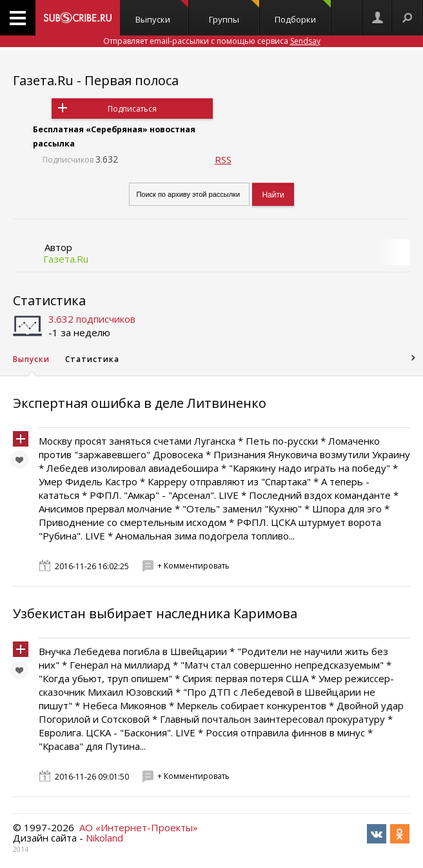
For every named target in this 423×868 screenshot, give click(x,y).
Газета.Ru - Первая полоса (96, 80)
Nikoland (104, 838)
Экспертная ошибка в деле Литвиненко (140, 403)
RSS (223, 159)
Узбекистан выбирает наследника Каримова (155, 613)
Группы (234, 13)
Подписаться (132, 109)
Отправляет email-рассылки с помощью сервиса (212, 41)
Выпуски (162, 13)
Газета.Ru (66, 259)
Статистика (49, 300)
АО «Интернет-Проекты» (139, 827)
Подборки (303, 13)
